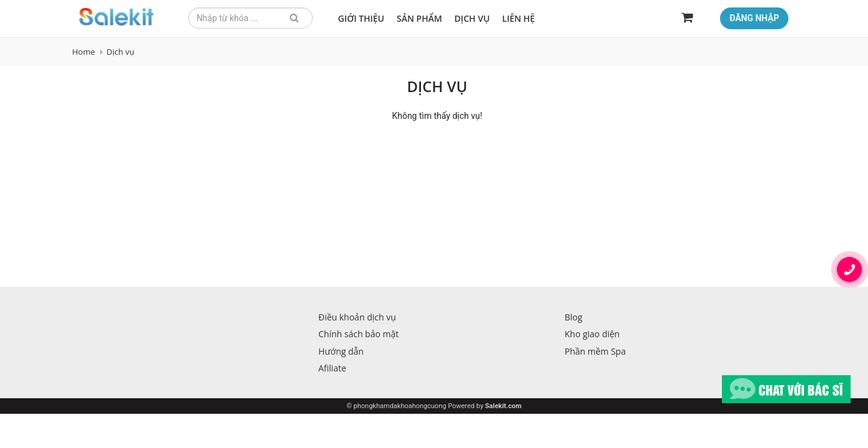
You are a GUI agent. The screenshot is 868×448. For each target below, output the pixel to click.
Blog (574, 317)
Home (84, 52)
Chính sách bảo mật (358, 334)
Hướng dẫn (341, 351)
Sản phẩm (419, 18)
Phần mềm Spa (595, 351)
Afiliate (332, 368)
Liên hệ (519, 18)
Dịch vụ (472, 18)
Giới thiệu (362, 18)
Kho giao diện (592, 334)
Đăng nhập (754, 18)
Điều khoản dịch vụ (357, 317)
